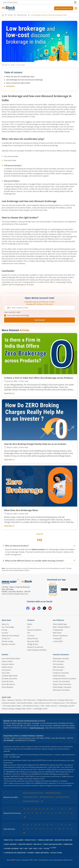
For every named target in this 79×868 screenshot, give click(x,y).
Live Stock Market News (11, 658)
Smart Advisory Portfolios (37, 650)
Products (31, 620)
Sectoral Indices (8, 664)
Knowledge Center (40, 709)
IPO (29, 627)
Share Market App (60, 624)
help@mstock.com (21, 594)
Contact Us (6, 638)
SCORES (54, 848)
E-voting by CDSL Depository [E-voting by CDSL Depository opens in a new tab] (15, 853)
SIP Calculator (58, 664)
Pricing (4, 630)
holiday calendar (11, 848)
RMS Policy (38, 844)
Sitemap (19, 700)
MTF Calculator (59, 661)
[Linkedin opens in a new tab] (39, 608)
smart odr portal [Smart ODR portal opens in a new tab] (42, 853)
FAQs (4, 700)
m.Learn (5, 633)
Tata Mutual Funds (30, 797)
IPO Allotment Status (31, 706)
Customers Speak (8, 703)
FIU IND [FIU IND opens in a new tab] (47, 848)
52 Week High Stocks (10, 676)
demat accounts (38, 549)
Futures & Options (34, 630)
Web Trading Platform (61, 627)
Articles (10, 15)
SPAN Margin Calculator (62, 687)
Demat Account (22, 15)
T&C (27, 315)
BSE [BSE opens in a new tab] (21, 848)
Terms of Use (8, 840)
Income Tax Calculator (61, 681)
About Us (5, 624)
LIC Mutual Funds (62, 797)
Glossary (11, 700)
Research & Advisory (35, 647)
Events (29, 709)
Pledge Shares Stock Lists (47, 700)
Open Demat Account (64, 8)
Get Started (40, 320)
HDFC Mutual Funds (53, 793)
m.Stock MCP (58, 641)
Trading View (58, 630)
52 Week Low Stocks (9, 679)
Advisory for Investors (64, 840)
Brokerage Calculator (61, 658)
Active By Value (8, 681)
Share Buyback (7, 687)
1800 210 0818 (7, 594)
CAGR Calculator (59, 676)
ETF (29, 633)
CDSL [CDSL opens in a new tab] (40, 848)
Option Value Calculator (62, 684)
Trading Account (58, 703)
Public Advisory (11, 844)
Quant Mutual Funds (31, 801)
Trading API (57, 638)
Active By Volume (8, 684)
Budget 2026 (20, 709)
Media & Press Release (10, 636)
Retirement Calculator (61, 690)
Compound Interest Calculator (64, 679)
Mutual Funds (33, 638)
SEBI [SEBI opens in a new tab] (31, 848)
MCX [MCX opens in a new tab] (35, 848)
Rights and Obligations (53, 844)
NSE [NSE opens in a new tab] (26, 848)
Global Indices (7, 667)
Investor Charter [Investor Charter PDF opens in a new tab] (25, 844)
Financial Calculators (61, 654)
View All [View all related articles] (40, 534)
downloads (68, 844)
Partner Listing (7, 641)
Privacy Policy (31, 840)
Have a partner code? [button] (12, 312)
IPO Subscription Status (12, 706)
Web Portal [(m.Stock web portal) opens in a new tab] (57, 633)
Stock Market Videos (25, 703)
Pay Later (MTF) (33, 641)
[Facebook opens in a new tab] (28, 608)
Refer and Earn (52, 706)
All (42, 801)
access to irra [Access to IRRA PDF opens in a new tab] (56, 853)
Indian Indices (7, 661)
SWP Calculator (59, 667)
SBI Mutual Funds (46, 797)
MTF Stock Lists (29, 700)
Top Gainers (6, 670)
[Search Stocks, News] (39, 2)
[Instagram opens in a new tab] (33, 609)
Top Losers (6, 673)
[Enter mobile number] (42, 308)
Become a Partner (9, 644)
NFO (43, 706)
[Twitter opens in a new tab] (44, 608)
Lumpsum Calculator (61, 673)
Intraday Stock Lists (65, 700)
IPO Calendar (72, 703)
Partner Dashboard (60, 636)
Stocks (30, 624)
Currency (31, 636)
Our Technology (8, 627)
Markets (5, 654)
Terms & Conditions (45, 840)
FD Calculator (58, 670)
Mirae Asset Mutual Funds (33, 793)
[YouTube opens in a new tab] (50, 608)
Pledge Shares (33, 644)
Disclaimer (19, 840)
